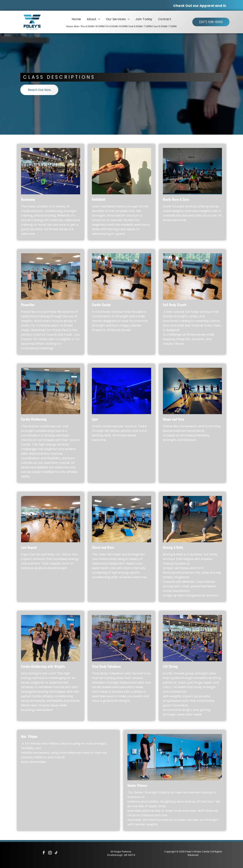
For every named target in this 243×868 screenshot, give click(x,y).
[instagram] (50, 853)
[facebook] (44, 853)
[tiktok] (56, 853)
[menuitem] (76, 19)
